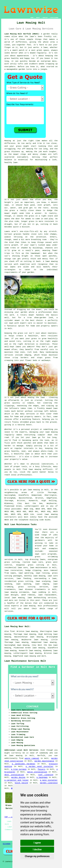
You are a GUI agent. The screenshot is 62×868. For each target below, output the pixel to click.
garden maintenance (44, 761)
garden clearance (49, 783)
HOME (32, 18)
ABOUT (38, 18)
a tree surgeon (19, 769)
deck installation (14, 775)
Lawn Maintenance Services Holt (25, 661)
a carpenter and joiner (17, 780)
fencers (41, 769)
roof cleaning (46, 775)
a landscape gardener (24, 764)
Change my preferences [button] (37, 856)
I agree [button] (37, 843)
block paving (21, 783)
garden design (18, 777)
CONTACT (45, 18)
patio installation (37, 772)
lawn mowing (30, 656)
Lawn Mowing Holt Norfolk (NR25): (22, 34)
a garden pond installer (40, 766)
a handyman (42, 777)
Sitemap (7, 844)
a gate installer (49, 780)
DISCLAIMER (54, 18)
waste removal (32, 758)
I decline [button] (37, 849)
